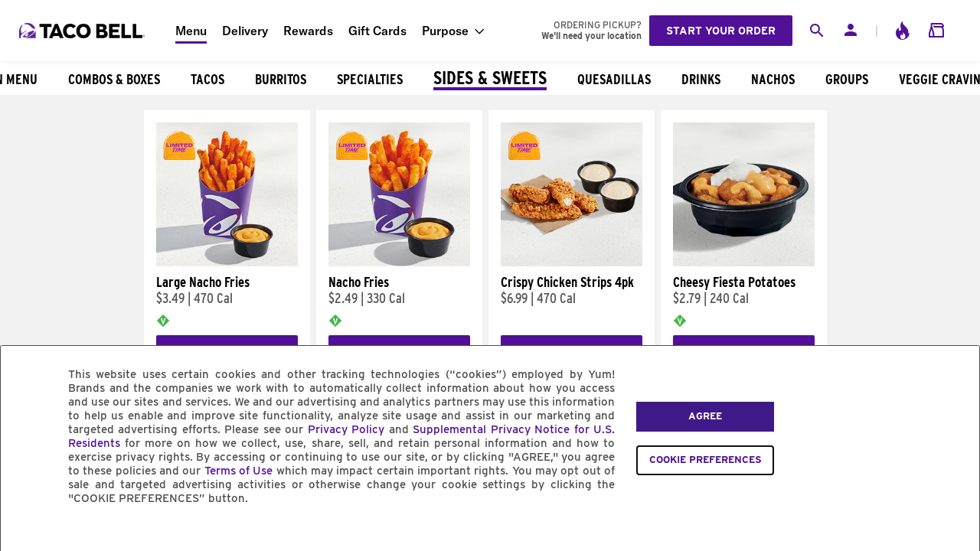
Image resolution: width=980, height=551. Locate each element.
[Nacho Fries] (399, 262)
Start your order (721, 31)
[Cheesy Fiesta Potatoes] (744, 262)
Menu (191, 31)
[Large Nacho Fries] (227, 262)
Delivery (245, 31)
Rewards (308, 31)
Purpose (445, 31)
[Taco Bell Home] (83, 31)
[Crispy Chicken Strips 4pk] (572, 262)
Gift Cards (377, 31)
